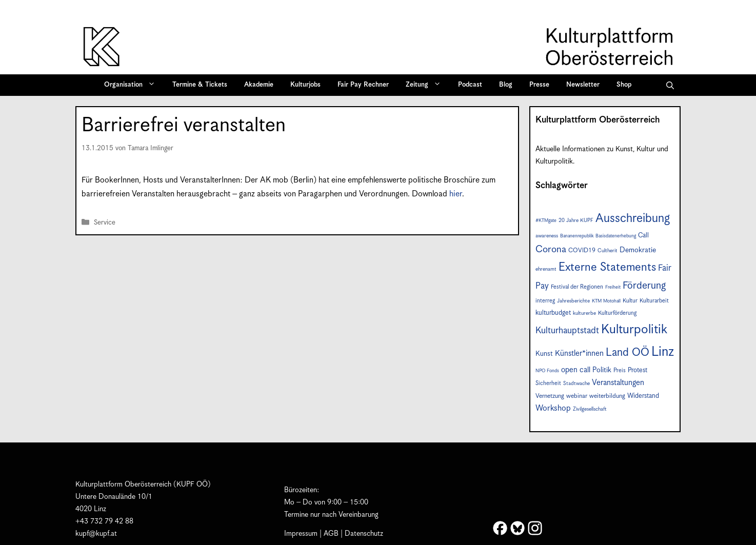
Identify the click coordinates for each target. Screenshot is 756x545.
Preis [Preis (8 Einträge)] (620, 370)
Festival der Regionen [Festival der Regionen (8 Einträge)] (577, 287)
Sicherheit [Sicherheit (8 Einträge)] (548, 383)
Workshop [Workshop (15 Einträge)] (553, 408)
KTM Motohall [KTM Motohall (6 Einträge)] (606, 301)
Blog (506, 85)
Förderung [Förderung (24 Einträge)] (644, 286)
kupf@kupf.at (96, 534)
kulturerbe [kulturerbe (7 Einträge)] (584, 313)
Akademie (259, 85)
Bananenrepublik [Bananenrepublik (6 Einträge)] (577, 236)
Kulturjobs (305, 85)
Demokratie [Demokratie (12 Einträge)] (638, 250)
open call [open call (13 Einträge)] (576, 370)
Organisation (133, 85)
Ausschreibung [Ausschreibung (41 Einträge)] (633, 219)
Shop (624, 85)
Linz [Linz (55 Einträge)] (663, 352)
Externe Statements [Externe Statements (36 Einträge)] (607, 267)
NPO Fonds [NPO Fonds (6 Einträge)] (547, 371)
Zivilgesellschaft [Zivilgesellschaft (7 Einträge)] (590, 409)
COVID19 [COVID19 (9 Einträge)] (582, 250)
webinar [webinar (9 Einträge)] (577, 396)
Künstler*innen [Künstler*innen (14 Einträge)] (579, 354)
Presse (539, 85)
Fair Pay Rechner (363, 85)
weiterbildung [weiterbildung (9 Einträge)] (607, 396)
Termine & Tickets (200, 85)
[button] (670, 85)
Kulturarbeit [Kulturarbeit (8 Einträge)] (654, 301)
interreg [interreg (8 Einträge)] (545, 301)
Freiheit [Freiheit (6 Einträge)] (613, 287)
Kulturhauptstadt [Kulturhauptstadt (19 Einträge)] (567, 331)
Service (105, 223)
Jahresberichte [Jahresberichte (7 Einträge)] (573, 301)
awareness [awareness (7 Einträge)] (547, 236)
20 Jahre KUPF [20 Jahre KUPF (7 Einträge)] (576, 220)
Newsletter (583, 85)
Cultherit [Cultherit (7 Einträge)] (608, 251)
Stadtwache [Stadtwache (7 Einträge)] (576, 383)
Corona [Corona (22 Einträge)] (551, 249)
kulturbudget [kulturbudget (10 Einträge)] (553, 313)
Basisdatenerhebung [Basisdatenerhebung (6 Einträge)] (616, 236)
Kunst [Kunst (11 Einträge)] (544, 354)
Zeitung (427, 85)
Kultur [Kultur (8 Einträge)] (630, 301)
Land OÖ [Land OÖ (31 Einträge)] (628, 353)
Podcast (470, 85)
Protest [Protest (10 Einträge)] (638, 370)
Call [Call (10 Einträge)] (643, 236)
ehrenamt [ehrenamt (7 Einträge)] (546, 269)
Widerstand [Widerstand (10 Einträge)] (643, 396)
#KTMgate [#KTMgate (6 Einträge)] (546, 221)
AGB (331, 534)
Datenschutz (364, 534)
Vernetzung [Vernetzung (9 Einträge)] (550, 396)
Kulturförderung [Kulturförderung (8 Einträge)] (617, 313)
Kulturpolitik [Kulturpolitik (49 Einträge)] (634, 330)
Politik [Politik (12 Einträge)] (602, 370)
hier (456, 194)
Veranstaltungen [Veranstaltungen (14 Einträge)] (618, 383)
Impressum (301, 534)
